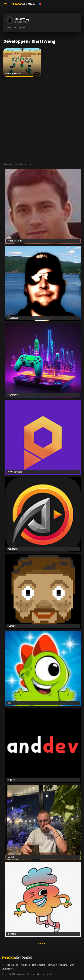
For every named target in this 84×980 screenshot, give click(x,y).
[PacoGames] (17, 958)
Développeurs (8, 969)
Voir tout (42, 943)
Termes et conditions (58, 965)
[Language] (42, 4)
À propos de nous (10, 965)
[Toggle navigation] (5, 4)
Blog (72, 965)
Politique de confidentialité (33, 965)
